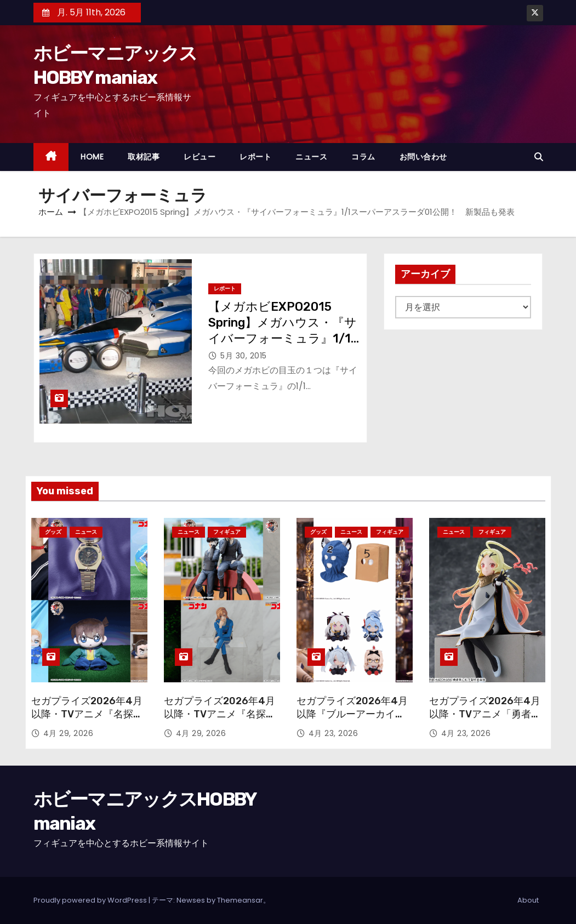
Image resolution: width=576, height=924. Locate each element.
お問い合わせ (423, 157)
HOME (92, 157)
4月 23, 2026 (333, 733)
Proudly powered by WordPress (91, 900)
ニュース (311, 157)
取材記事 (144, 157)
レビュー (199, 157)
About (528, 900)
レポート (255, 157)
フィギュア (227, 532)
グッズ (53, 532)
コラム (363, 157)
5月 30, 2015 (244, 356)
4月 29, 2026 (69, 733)
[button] (539, 157)
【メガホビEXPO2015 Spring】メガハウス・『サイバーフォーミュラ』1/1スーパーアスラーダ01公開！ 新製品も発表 (283, 339)
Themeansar (240, 900)
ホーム (51, 212)
